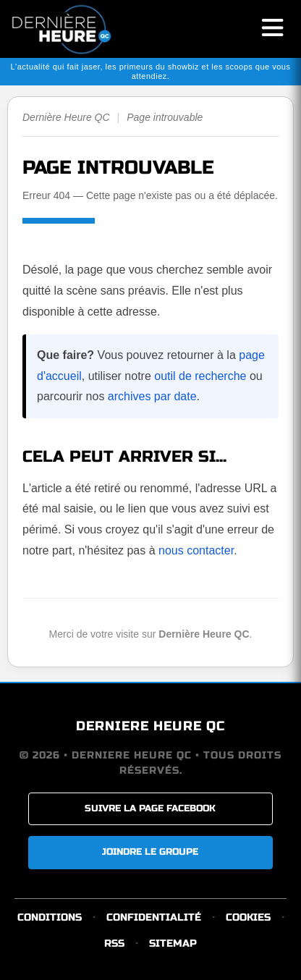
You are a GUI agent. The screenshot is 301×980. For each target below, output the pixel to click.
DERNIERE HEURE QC (150, 726)
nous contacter (196, 550)
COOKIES (248, 917)
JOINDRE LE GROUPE (150, 852)
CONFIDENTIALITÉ (154, 917)
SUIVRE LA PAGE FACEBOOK (150, 808)
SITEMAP (173, 943)
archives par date (152, 396)
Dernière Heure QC (66, 117)
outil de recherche (200, 376)
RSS (114, 943)
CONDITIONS (50, 917)
